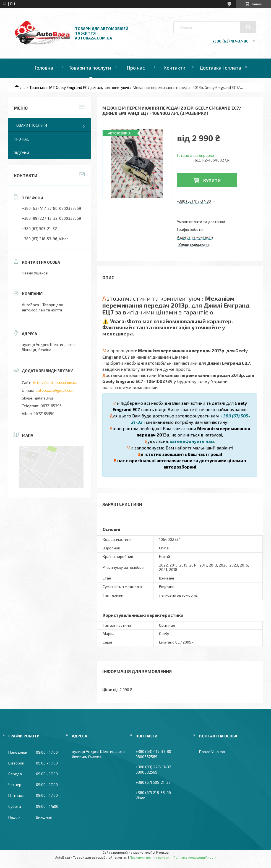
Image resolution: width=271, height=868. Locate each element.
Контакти (174, 68)
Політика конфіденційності (195, 857)
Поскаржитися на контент (150, 857)
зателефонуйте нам (192, 441)
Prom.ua (162, 852)
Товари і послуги (30, 125)
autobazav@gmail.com (55, 390)
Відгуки (21, 153)
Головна (44, 68)
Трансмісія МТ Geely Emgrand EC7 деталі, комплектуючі (79, 87)
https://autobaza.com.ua (55, 383)
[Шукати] (248, 27)
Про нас (136, 68)
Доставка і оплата (220, 68)
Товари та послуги (90, 68)
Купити (212, 180)
